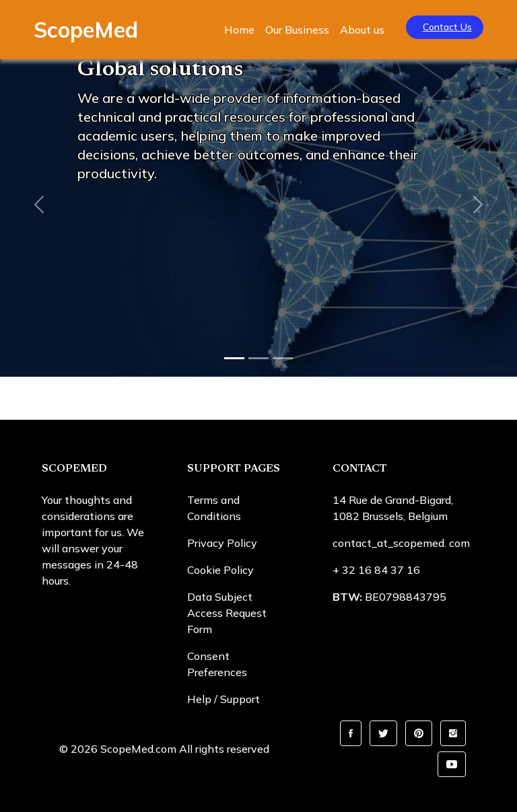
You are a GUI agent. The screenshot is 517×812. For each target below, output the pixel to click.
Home (239, 30)
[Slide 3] (283, 358)
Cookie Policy (220, 570)
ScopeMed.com (138, 749)
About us (362, 30)
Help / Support (223, 699)
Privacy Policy (222, 543)
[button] (351, 733)
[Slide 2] (258, 358)
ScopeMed (86, 30)
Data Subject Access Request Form (227, 613)
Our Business (297, 30)
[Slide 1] (234, 358)
